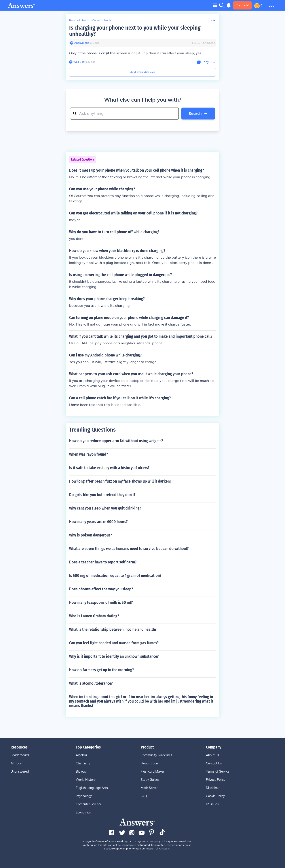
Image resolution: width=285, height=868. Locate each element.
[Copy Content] (203, 62)
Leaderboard (20, 755)
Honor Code (149, 763)
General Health (102, 20)
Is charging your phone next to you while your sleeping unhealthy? (135, 31)
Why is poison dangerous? (91, 535)
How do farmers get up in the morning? (102, 670)
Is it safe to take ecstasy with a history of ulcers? (109, 468)
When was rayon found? (89, 454)
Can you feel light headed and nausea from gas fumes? (114, 643)
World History (86, 780)
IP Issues (212, 804)
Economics (83, 812)
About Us (213, 755)
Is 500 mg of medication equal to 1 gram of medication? (115, 576)
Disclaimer (213, 788)
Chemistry (83, 763)
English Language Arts (92, 788)
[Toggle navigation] (215, 5)
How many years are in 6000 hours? (98, 522)
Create (242, 5)
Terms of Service (218, 771)
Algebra (81, 755)
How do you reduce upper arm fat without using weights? (116, 441)
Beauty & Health (79, 20)
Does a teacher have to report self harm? (103, 562)
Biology (81, 771)
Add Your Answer (143, 72)
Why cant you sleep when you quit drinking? (105, 508)
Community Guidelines (157, 755)
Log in (273, 5)
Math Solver (149, 788)
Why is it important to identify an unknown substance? (114, 656)
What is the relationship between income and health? (113, 629)
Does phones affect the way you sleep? (101, 589)
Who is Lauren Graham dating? (94, 616)
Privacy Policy (216, 780)
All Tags (16, 763)
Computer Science (89, 804)
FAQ (144, 796)
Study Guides (150, 780)
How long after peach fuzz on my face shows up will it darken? (120, 481)
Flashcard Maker (152, 771)
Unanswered (20, 771)
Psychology (84, 796)
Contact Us (214, 763)
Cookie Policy (215, 796)
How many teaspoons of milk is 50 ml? (101, 603)
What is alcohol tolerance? (91, 683)
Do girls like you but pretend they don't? (102, 495)
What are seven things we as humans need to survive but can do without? (129, 549)
